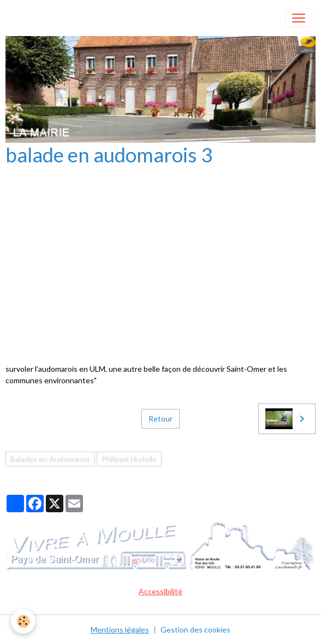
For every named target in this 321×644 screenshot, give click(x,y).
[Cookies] (23, 621)
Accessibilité (160, 591)
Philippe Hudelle (129, 459)
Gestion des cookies (195, 630)
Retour (160, 418)
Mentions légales (120, 630)
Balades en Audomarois (50, 459)
